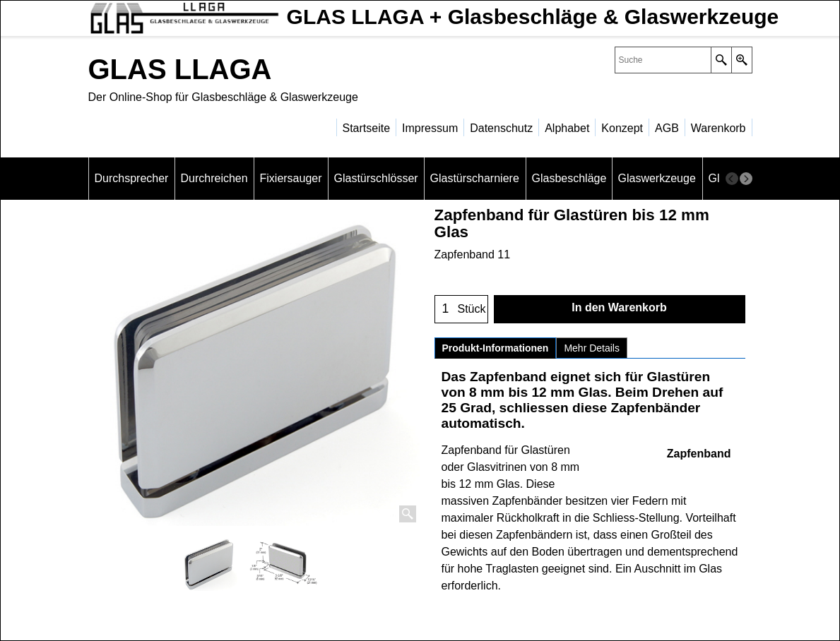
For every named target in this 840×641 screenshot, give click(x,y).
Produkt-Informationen (496, 348)
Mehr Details (592, 348)
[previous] (732, 179)
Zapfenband (699, 454)
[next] (746, 179)
